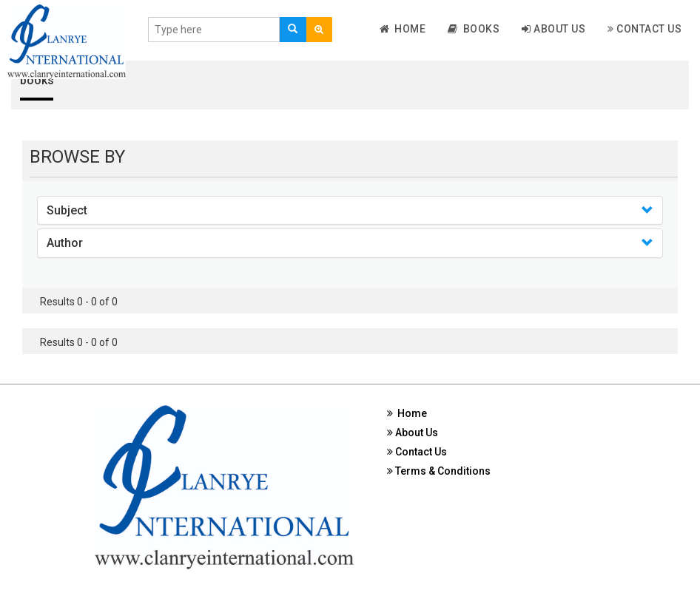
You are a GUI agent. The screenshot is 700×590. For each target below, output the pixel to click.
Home (403, 29)
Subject (67, 210)
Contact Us (645, 29)
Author (65, 243)
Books (474, 29)
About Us (553, 29)
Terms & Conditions (439, 471)
